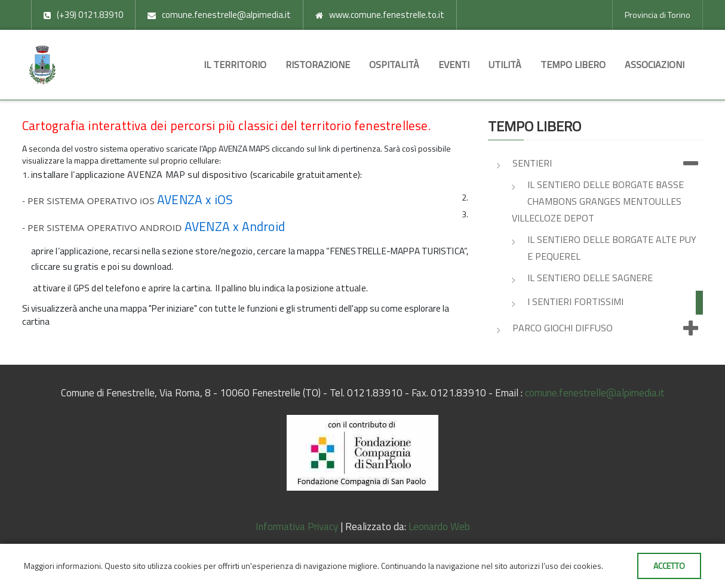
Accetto (669, 566)
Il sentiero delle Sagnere (590, 278)
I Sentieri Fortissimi (575, 301)
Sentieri (608, 164)
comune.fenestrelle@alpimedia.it (595, 393)
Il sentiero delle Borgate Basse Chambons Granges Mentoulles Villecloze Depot (598, 201)
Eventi (454, 64)
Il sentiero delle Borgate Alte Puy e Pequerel (612, 248)
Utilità (505, 64)
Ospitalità (394, 64)
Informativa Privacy (297, 527)
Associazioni (655, 64)
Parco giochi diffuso (608, 329)
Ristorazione (318, 64)
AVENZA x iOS (195, 199)
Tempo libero (573, 64)
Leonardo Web (439, 527)
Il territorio (235, 64)
